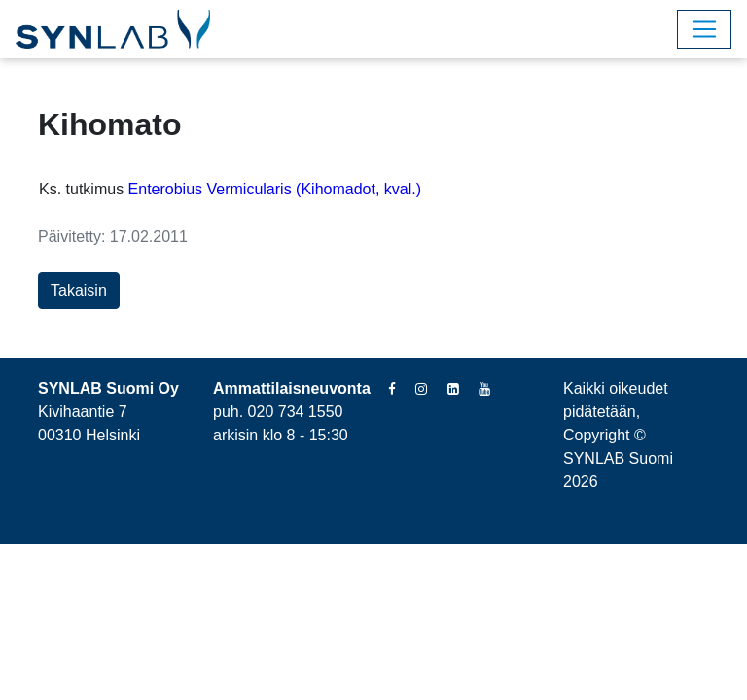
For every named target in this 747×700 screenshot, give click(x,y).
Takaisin (79, 290)
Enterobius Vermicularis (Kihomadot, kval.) (275, 189)
